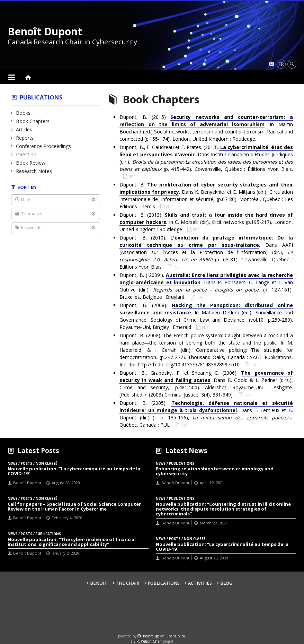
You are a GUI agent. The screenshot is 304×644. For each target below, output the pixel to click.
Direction (26, 154)
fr (281, 64)
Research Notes (34, 171)
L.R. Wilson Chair (148, 641)
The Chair (127, 583)
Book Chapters (33, 121)
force (151, 636)
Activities (200, 583)
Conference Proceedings (44, 146)
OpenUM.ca (175, 636)
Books (23, 113)
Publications (41, 97)
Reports (25, 138)
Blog (226, 583)
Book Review (31, 163)
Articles (24, 129)
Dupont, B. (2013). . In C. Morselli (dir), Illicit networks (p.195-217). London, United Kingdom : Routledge (206, 222)
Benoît (99, 583)
